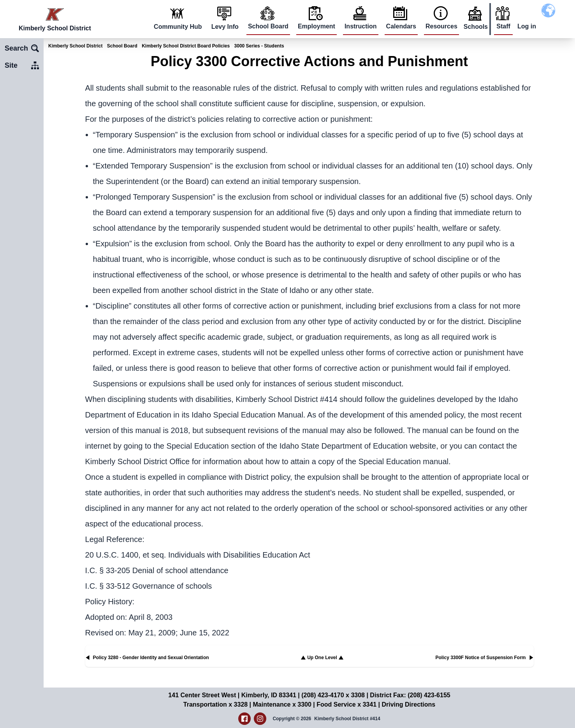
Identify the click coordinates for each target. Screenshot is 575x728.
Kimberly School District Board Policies (186, 46)
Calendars (401, 26)
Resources (441, 26)
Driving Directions (408, 704)
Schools (476, 27)
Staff (503, 26)
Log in (527, 26)
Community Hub (178, 27)
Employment (317, 26)
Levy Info (225, 27)
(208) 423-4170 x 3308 (333, 695)
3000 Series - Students (259, 46)
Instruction (361, 26)
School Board (268, 26)
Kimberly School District (75, 46)
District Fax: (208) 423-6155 (410, 695)
